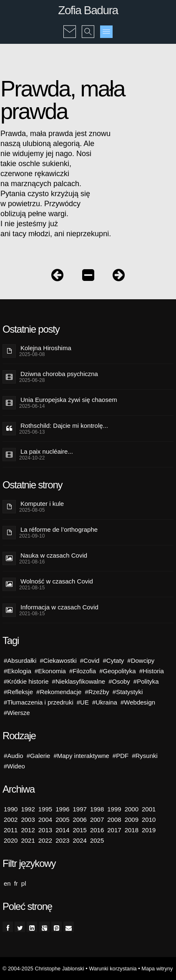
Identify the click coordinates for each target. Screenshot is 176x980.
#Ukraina (105, 702)
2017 (114, 830)
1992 (28, 809)
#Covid (90, 660)
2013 (45, 830)
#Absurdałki (20, 660)
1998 (97, 809)
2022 (45, 840)
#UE (83, 702)
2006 (80, 820)
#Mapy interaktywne (81, 756)
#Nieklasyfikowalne (79, 681)
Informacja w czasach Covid (59, 607)
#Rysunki (145, 756)
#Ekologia (18, 671)
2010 (149, 820)
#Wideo (14, 766)
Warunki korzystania (113, 969)
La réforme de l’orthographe (59, 529)
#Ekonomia (50, 671)
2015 (80, 830)
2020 (11, 840)
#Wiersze (17, 713)
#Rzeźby (97, 692)
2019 (149, 830)
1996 (62, 809)
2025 (97, 840)
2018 (132, 830)
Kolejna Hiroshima (46, 348)
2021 (28, 840)
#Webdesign (138, 702)
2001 (149, 809)
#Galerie (39, 756)
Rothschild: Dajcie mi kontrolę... (64, 426)
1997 (80, 809)
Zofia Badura (88, 10)
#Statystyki (128, 692)
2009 (132, 820)
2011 (11, 830)
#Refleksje (18, 692)
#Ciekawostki (58, 660)
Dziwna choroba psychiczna (59, 374)
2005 (62, 820)
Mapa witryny (157, 969)
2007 (97, 820)
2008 (114, 820)
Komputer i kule (42, 504)
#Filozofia (83, 671)
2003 (28, 820)
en (7, 883)
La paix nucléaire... (47, 451)
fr (16, 883)
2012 (28, 830)
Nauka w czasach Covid (54, 555)
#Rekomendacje (59, 692)
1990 (11, 809)
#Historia (152, 671)
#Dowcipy (141, 660)
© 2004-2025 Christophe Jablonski (43, 969)
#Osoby (119, 681)
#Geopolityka (118, 671)
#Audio (14, 756)
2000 (132, 809)
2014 (62, 830)
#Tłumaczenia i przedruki (39, 702)
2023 (62, 840)
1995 (45, 809)
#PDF (121, 756)
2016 (97, 830)
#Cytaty (113, 660)
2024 (80, 840)
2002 (11, 820)
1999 (114, 809)
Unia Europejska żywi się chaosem (69, 400)
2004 (45, 820)
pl (24, 883)
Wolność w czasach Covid (57, 581)
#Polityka (146, 681)
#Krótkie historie (26, 681)
